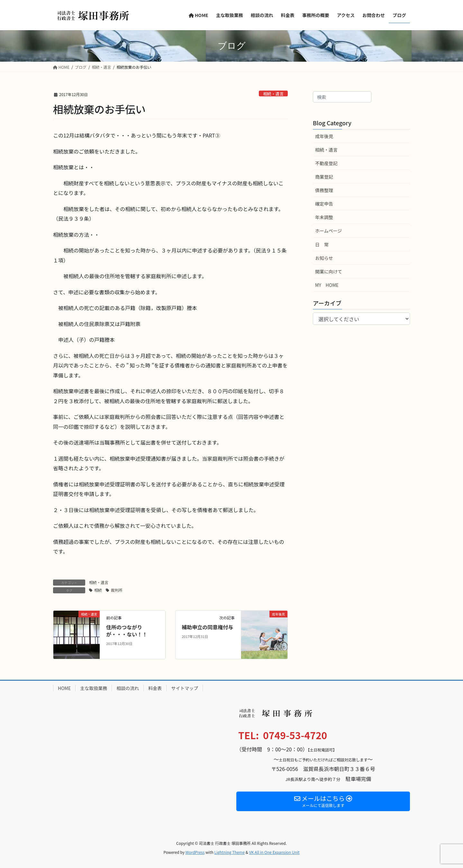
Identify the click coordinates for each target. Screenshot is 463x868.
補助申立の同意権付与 (207, 627)
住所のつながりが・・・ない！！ (127, 631)
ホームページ (328, 231)
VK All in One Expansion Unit (274, 852)
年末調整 (324, 217)
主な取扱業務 (94, 688)
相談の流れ (128, 688)
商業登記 (324, 177)
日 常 (322, 244)
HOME (64, 688)
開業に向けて (329, 271)
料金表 (155, 688)
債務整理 (324, 190)
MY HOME (327, 285)
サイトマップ (185, 688)
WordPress (195, 852)
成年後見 (324, 136)
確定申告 (324, 204)
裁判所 (117, 590)
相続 (98, 590)
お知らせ (324, 258)
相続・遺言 (273, 94)
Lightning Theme (229, 852)
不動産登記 (326, 163)
